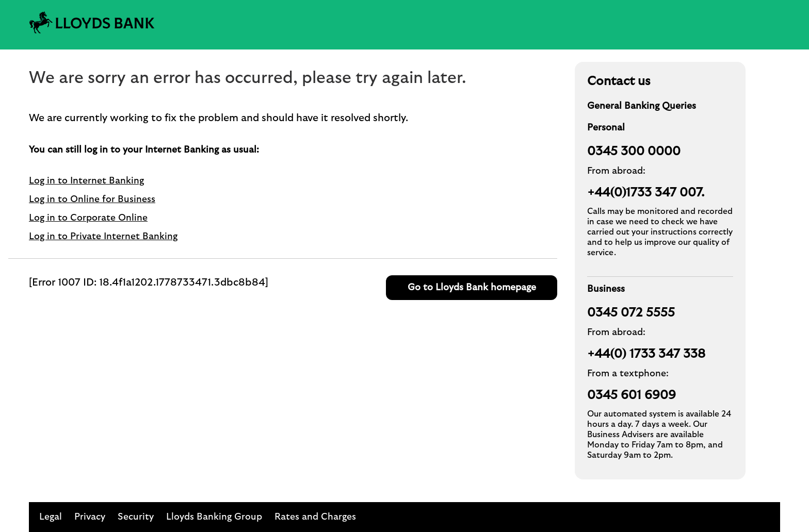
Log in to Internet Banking (86, 181)
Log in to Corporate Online (88, 218)
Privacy (90, 517)
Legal (51, 517)
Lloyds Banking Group (214, 517)
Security (136, 517)
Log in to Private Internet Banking (103, 237)
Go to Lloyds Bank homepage (472, 288)
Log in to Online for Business (92, 199)
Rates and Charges (315, 517)
